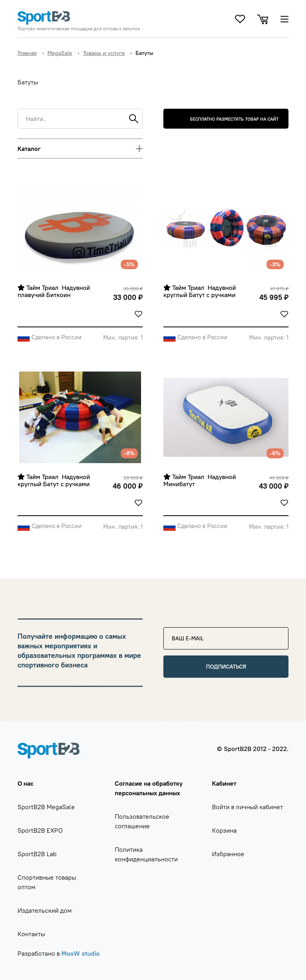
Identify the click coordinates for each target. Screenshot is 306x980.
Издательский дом (45, 910)
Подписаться (226, 667)
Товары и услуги (104, 53)
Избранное (228, 854)
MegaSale (60, 53)
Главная (27, 53)
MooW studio (80, 953)
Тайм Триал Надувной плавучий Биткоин (55, 291)
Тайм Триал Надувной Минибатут (200, 480)
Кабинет (224, 783)
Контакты (31, 934)
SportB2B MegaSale (46, 807)
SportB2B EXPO (40, 830)
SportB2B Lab (37, 854)
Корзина (224, 830)
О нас (25, 783)
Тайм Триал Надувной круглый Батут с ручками (200, 291)
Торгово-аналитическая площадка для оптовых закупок (79, 29)
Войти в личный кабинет (247, 807)
